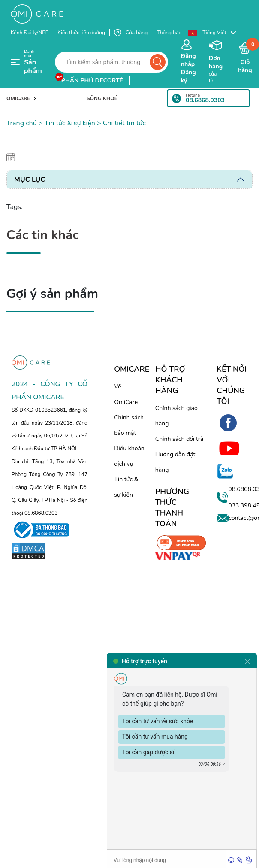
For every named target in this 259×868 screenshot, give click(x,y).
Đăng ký (188, 76)
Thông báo (169, 33)
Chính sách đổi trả (179, 439)
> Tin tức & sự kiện (66, 123)
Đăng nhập (188, 60)
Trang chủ (22, 123)
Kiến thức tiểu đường (81, 33)
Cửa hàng (131, 33)
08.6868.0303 (205, 100)
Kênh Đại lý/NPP (30, 33)
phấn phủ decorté (92, 80)
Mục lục (30, 179)
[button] (216, 33)
